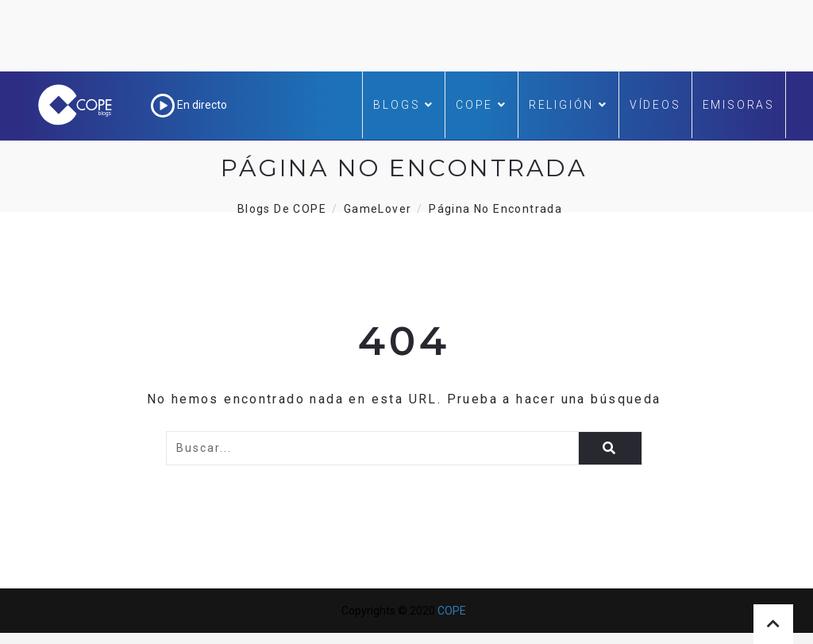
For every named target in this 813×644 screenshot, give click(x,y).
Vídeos (655, 105)
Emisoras (739, 105)
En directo (189, 105)
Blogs (404, 105)
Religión (568, 105)
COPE (482, 105)
